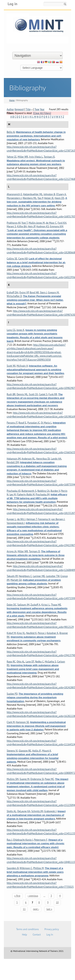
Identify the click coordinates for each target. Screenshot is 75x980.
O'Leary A (61, 194)
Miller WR (23, 157)
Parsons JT (12, 423)
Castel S (43, 394)
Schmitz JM (37, 811)
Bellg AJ (11, 132)
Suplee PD (12, 694)
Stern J (43, 292)
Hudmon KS (43, 226)
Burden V (55, 491)
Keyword (19, 109)
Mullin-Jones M (37, 223)
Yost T (25, 223)
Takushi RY (12, 576)
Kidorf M (11, 633)
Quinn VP (24, 292)
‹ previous (33, 896)
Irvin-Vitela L (36, 157)
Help (25, 935)
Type (37, 109)
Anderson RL (28, 459)
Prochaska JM (43, 494)
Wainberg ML (30, 198)
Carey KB (23, 259)
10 (57, 902)
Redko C (39, 662)
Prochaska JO (14, 491)
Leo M (13, 494)
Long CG (11, 330)
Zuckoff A (35, 605)
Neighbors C (25, 576)
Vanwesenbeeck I (16, 523)
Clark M (11, 722)
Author (10, 109)
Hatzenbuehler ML (33, 194)
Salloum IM (23, 605)
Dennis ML (22, 394)
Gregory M (53, 292)
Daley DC (12, 605)
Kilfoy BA (22, 226)
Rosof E (22, 423)
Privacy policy (52, 929)
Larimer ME (39, 576)
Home (12, 100)
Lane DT (30, 662)
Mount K (47, 751)
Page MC (49, 779)
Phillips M (38, 868)
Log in (12, 4)
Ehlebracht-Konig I (23, 840)
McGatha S (50, 662)
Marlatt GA (16, 580)
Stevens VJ (12, 751)
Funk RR (53, 394)
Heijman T (32, 519)
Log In (50, 935)
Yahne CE (12, 157)
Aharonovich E (14, 194)
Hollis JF (37, 751)
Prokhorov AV (14, 223)
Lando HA (56, 459)
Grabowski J (50, 811)
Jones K (20, 330)
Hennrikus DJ (43, 459)
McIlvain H (22, 366)
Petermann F (41, 840)
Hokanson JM (14, 459)
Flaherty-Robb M (26, 494)
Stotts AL (12, 811)
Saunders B (13, 868)
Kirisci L (46, 605)
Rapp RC (11, 662)
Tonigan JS (49, 157)
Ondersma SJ (37, 779)
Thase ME (56, 605)
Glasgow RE (25, 751)
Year (42, 109)
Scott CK (33, 394)
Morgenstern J (14, 198)
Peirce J (42, 633)
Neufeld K (31, 633)
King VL (21, 633)
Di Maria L (46, 423)
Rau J (9, 840)
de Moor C (51, 223)
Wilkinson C (26, 868)
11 (24, 909)
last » (49, 909)
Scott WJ (11, 366)
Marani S (11, 226)
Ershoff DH (12, 292)
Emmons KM (56, 226)
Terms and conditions (27, 929)
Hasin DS (59, 198)
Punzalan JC (34, 423)
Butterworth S (29, 491)
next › (36, 909)
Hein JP (32, 226)
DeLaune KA (24, 811)
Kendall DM (13, 462)
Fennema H (44, 519)
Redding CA (44, 491)
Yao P (40, 198)
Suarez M (24, 779)
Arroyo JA (12, 551)
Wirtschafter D (14, 296)
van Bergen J (58, 519)
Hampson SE (22, 722)
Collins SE (12, 259)
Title (28, 109)
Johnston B (49, 194)
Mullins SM (13, 779)
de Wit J (21, 519)
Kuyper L (11, 519)
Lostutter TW (53, 576)
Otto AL (21, 662)
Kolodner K (53, 633)
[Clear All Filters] (42, 113)
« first (17, 896)
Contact (37, 935)
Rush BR (11, 394)
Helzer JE (49, 198)
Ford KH (62, 223)
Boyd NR (34, 292)
